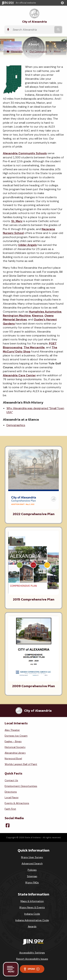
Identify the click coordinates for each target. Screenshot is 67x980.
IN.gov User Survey (32, 857)
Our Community (38, 52)
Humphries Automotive (45, 312)
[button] (63, 3)
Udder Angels (28, 245)
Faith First (10, 809)
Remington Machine (17, 316)
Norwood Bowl (13, 758)
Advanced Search (32, 863)
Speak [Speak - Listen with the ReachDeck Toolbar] (31, 969)
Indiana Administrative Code (32, 920)
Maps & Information (32, 901)
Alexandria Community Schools (25, 153)
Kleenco (38, 316)
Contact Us (11, 780)
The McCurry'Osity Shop (30, 349)
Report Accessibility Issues (32, 959)
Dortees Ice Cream (16, 736)
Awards (32, 926)
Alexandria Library (15, 753)
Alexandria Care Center (19, 375)
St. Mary (17, 221)
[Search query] (32, 30)
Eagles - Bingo (13, 741)
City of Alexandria (34, 22)
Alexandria (17, 52)
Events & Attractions (17, 803)
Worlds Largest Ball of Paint (21, 764)
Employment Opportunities (21, 786)
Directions (11, 792)
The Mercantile (34, 347)
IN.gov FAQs (32, 882)
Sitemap (32, 876)
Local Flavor (12, 797)
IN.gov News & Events (32, 907)
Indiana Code (32, 914)
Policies (32, 870)
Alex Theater (12, 730)
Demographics (16, 425)
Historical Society (15, 747)
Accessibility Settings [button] (32, 953)
